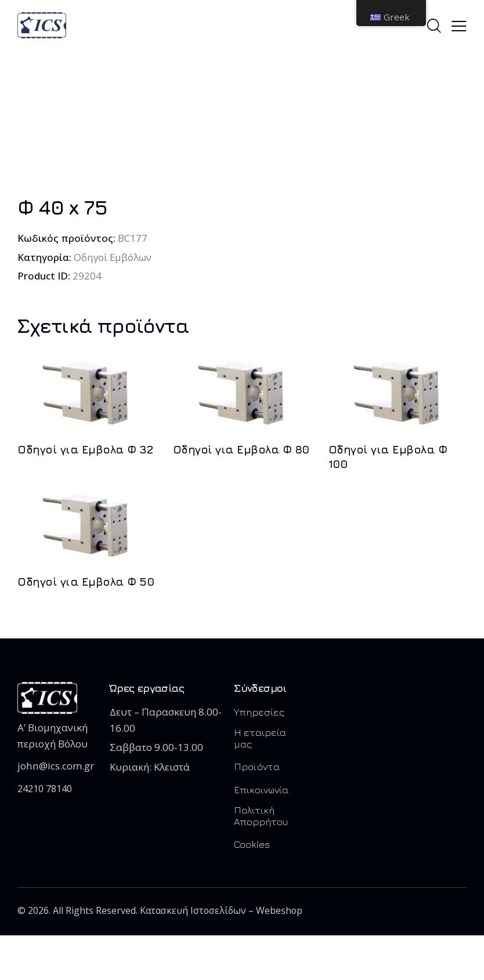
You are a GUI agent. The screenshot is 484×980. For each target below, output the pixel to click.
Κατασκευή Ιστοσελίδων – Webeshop (222, 911)
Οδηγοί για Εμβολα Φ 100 (388, 457)
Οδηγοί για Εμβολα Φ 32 (85, 449)
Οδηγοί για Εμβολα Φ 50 (86, 582)
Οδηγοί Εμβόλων (113, 257)
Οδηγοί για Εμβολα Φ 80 (241, 449)
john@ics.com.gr (55, 766)
